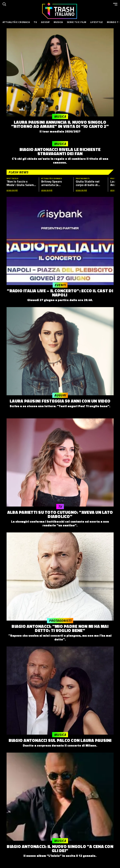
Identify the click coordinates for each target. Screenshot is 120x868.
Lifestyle (97, 22)
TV (35, 22)
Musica (58, 22)
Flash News (18, 172)
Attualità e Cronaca (16, 22)
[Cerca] (4, 4)
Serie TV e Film (77, 22)
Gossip (45, 22)
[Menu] (115, 4)
